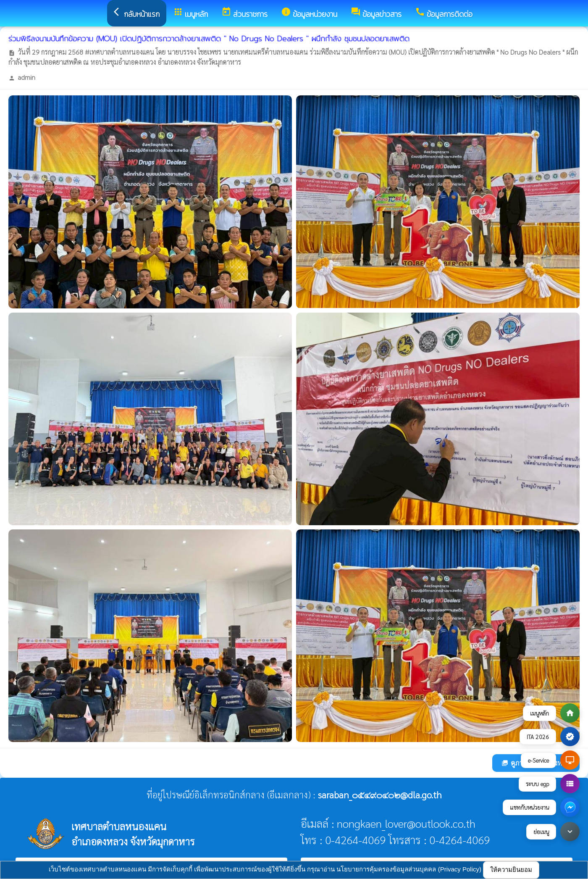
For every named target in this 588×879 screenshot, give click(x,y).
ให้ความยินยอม (511, 870)
